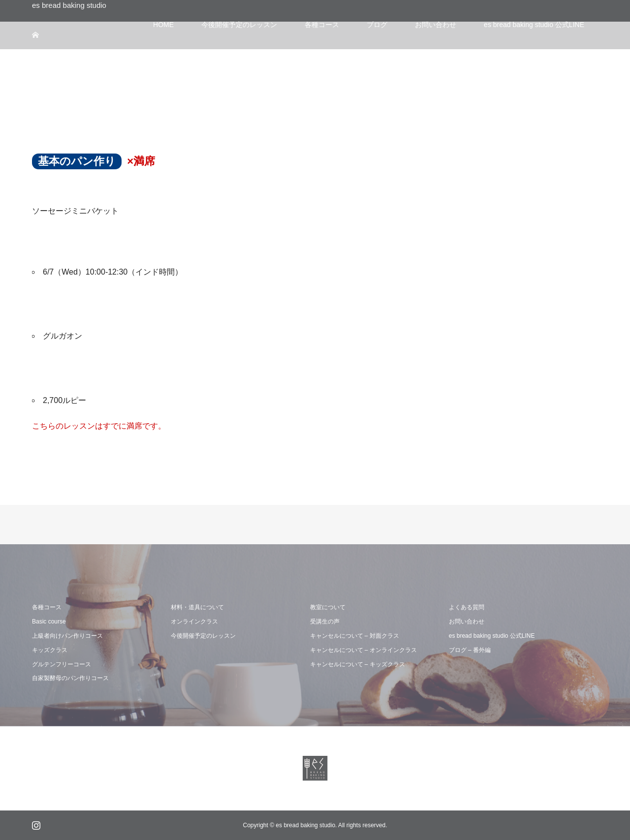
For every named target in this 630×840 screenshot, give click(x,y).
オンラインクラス (194, 622)
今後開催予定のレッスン (203, 636)
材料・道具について (197, 607)
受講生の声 (325, 622)
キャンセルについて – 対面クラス (355, 636)
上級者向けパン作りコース (67, 636)
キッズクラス (50, 650)
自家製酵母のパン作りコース (70, 678)
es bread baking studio (69, 5)
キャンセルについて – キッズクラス (358, 664)
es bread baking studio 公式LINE (492, 636)
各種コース (47, 607)
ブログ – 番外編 (470, 650)
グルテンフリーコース (62, 664)
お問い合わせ (467, 622)
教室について (328, 607)
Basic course (49, 622)
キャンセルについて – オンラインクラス (363, 650)
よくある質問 (467, 607)
